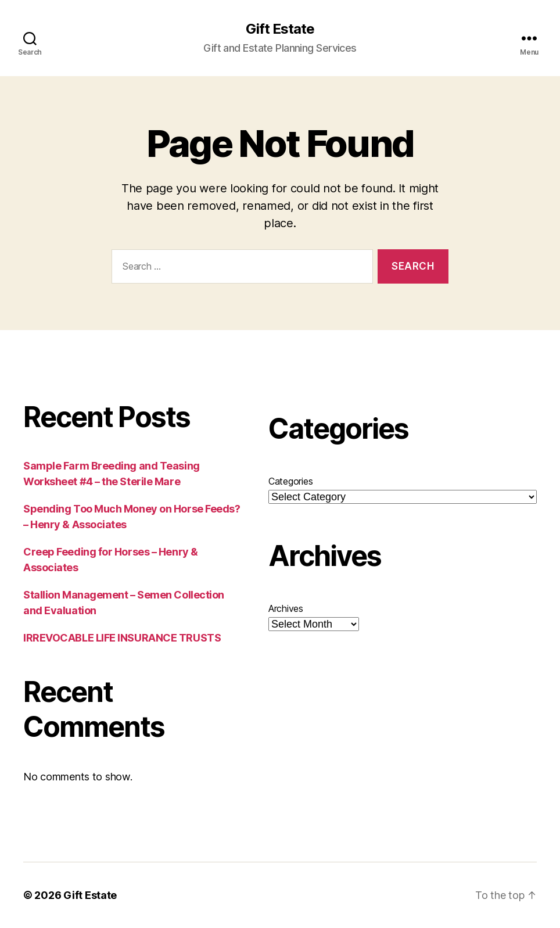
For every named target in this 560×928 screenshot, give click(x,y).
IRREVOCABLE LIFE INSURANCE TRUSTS (122, 638)
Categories (290, 481)
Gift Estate (280, 29)
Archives (286, 608)
